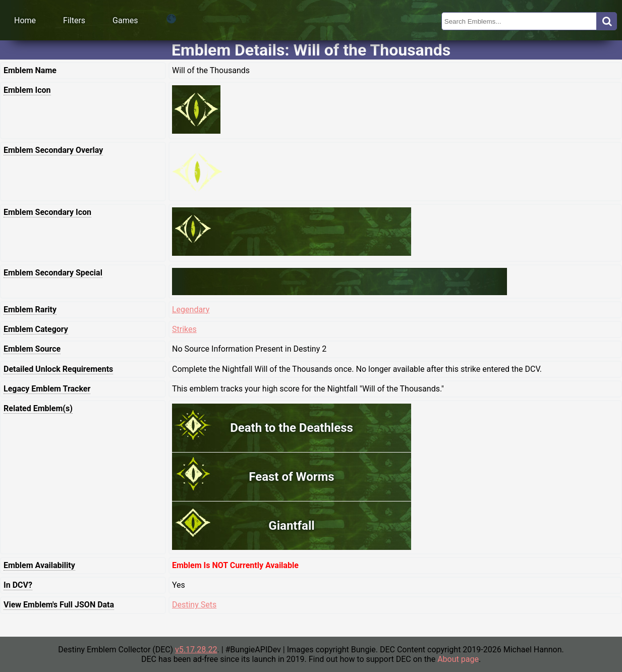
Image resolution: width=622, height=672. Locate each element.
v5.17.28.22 (196, 650)
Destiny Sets (194, 605)
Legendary (191, 310)
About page (458, 659)
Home (25, 20)
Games (125, 20)
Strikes (184, 329)
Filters (74, 20)
